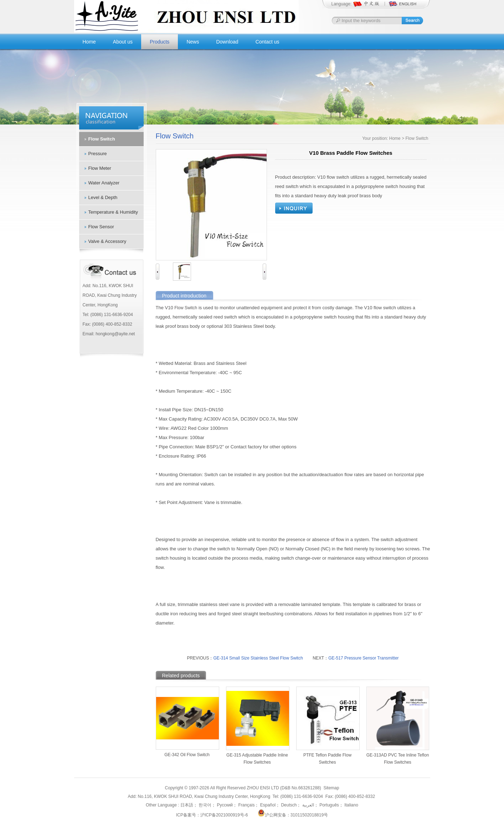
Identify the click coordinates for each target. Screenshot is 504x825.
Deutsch (288, 805)
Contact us (268, 42)
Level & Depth (103, 197)
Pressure (98, 154)
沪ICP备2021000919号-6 (224, 815)
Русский (224, 805)
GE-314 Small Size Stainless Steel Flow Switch (258, 658)
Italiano (351, 805)
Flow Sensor (101, 227)
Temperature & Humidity (113, 212)
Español (267, 805)
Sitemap (331, 788)
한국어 (204, 805)
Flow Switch (102, 139)
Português (329, 805)
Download (227, 42)
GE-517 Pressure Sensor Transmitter (363, 658)
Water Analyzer (104, 183)
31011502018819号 (309, 815)
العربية (307, 805)
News (193, 42)
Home (89, 42)
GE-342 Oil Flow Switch (187, 755)
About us (123, 42)
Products (160, 42)
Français (246, 805)
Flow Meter (100, 168)
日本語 (187, 805)
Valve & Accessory (107, 241)
